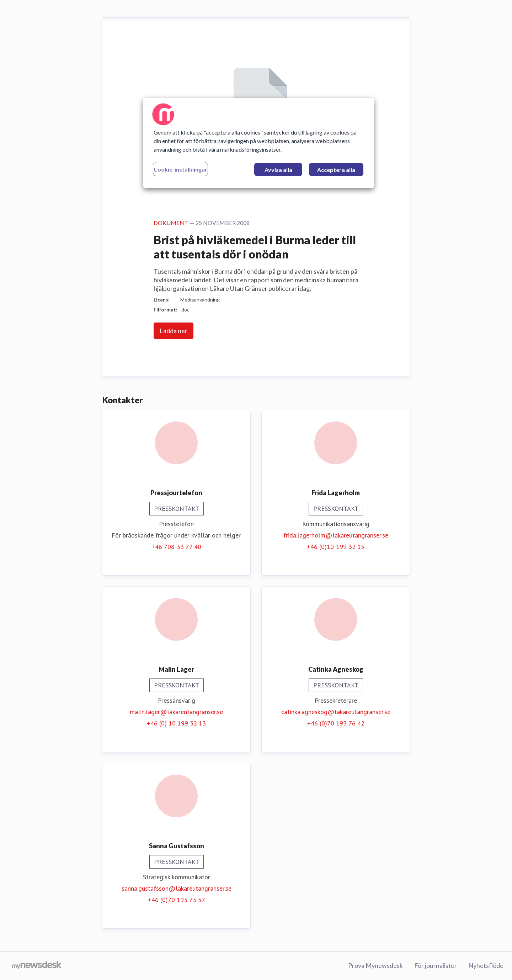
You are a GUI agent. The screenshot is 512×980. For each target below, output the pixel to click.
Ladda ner (174, 331)
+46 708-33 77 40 (176, 547)
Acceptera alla (336, 170)
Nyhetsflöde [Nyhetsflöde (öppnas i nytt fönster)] (486, 965)
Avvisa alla (278, 170)
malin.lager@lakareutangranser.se (176, 712)
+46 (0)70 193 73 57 (177, 900)
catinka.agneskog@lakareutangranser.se (336, 712)
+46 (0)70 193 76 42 (336, 723)
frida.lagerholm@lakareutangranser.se (336, 535)
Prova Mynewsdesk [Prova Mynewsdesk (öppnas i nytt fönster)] (375, 965)
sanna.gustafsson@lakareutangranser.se (177, 888)
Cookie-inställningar (180, 169)
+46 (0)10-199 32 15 (336, 547)
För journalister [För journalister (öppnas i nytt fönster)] (436, 965)
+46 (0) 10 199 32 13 (176, 723)
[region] (258, 143)
